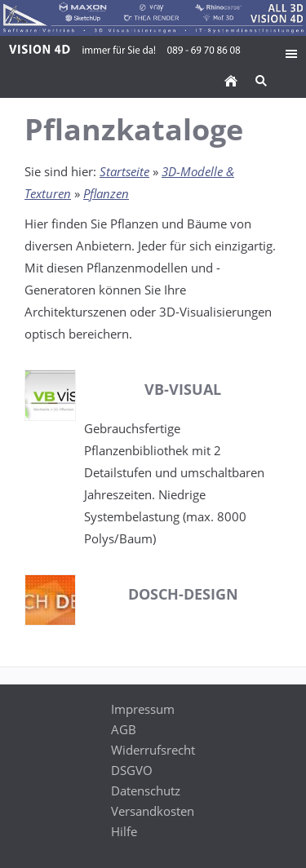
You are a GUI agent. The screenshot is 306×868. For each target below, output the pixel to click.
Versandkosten (153, 811)
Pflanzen (106, 193)
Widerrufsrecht (153, 750)
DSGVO (132, 770)
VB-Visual (183, 389)
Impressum (143, 709)
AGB (124, 729)
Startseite (124, 171)
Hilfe (124, 831)
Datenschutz (146, 790)
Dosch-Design (183, 594)
